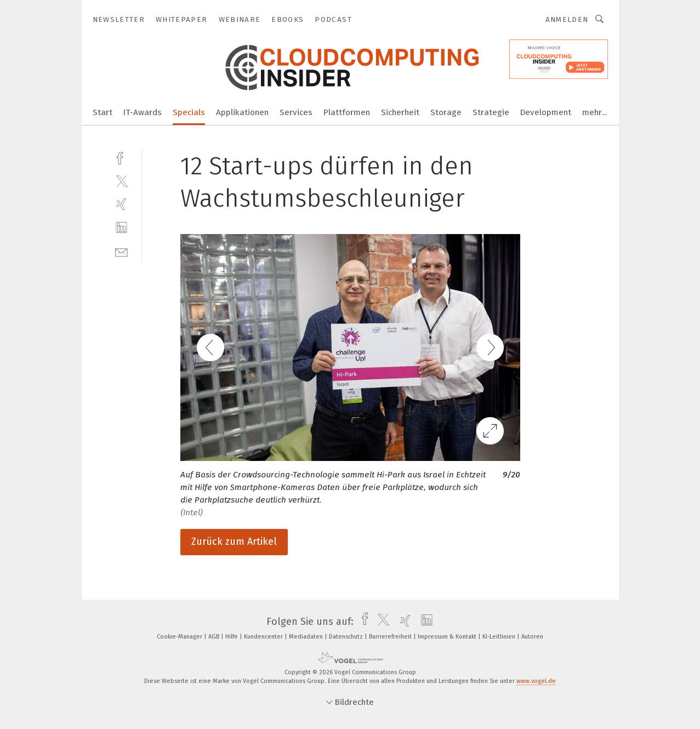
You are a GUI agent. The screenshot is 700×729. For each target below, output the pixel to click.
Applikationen (242, 112)
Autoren (532, 637)
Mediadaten (307, 637)
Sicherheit (400, 112)
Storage (446, 112)
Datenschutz (347, 637)
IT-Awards (143, 112)
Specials (189, 112)
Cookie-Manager (180, 637)
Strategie (491, 112)
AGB (215, 637)
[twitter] (121, 181)
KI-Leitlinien (500, 637)
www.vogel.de (536, 681)
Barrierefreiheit (391, 637)
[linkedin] (121, 228)
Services (296, 112)
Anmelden (567, 19)
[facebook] (121, 157)
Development (546, 112)
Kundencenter (264, 637)
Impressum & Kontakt (448, 637)
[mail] (121, 251)
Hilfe (232, 637)
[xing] (121, 204)
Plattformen (347, 112)
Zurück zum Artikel (234, 542)
